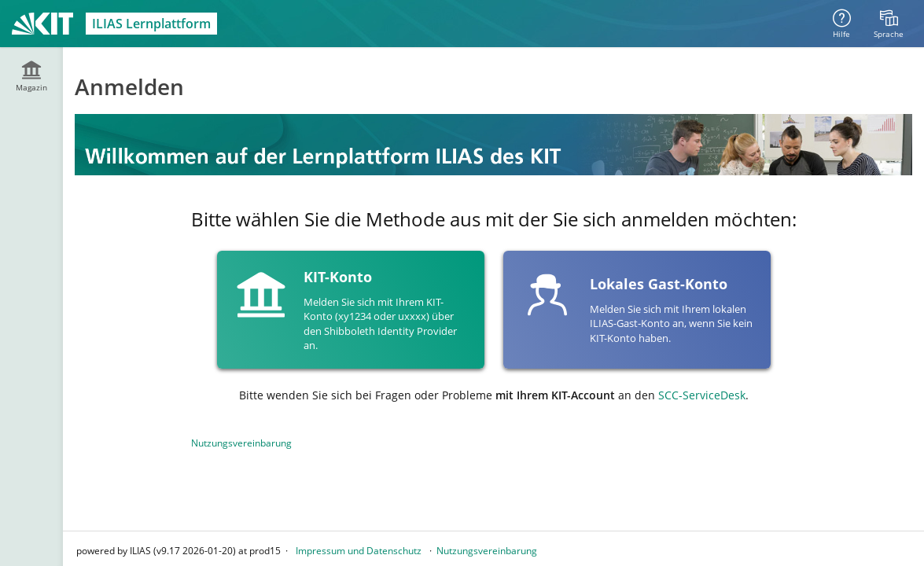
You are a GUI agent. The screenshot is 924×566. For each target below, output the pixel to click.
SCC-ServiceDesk (702, 395)
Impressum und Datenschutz (359, 551)
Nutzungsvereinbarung (241, 443)
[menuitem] (889, 24)
